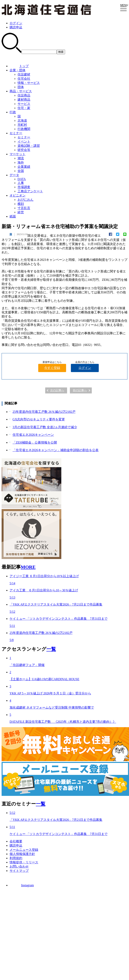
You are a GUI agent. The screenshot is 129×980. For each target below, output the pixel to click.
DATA (22, 179)
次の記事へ (57, 390)
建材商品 (24, 100)
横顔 (21, 204)
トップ (19, 66)
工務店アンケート (30, 191)
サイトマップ (19, 871)
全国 (21, 171)
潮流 (21, 158)
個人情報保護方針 (22, 854)
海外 (21, 162)
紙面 (13, 216)
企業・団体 (18, 70)
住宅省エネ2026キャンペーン (33, 435)
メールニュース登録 (24, 850)
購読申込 (16, 27)
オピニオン (18, 195)
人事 (21, 183)
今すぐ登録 (52, 368)
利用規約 (16, 858)
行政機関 (24, 129)
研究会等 (24, 150)
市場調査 (24, 187)
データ (14, 175)
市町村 (22, 125)
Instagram (22, 885)
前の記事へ (80, 390)
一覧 (51, 649)
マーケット (18, 154)
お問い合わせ (19, 866)
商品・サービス (21, 91)
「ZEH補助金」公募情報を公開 (35, 442)
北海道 (22, 121)
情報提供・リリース (24, 862)
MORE (28, 567)
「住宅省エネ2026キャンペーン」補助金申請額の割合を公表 (56, 450)
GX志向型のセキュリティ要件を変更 (39, 419)
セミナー (16, 133)
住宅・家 (24, 108)
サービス (24, 104)
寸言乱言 (24, 208)
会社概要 (16, 841)
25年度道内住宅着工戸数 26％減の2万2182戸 (44, 412)
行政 (13, 112)
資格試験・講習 (29, 146)
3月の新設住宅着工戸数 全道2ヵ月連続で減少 (45, 427)
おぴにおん (25, 200)
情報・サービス (29, 83)
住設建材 (24, 74)
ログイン (16, 23)
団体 (21, 87)
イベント (24, 141)
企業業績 (24, 167)
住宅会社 (24, 79)
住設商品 (24, 95)
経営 (21, 212)
